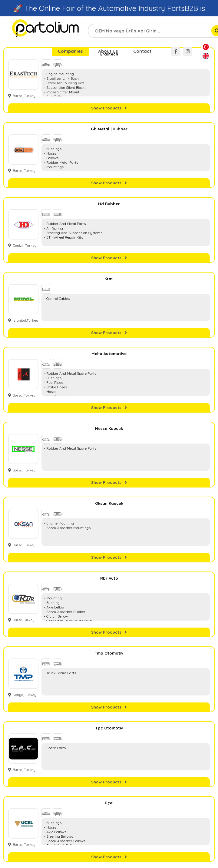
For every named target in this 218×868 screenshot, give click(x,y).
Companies (70, 51)
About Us (108, 51)
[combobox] (156, 31)
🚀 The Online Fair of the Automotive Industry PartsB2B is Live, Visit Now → (109, 14)
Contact (142, 51)
